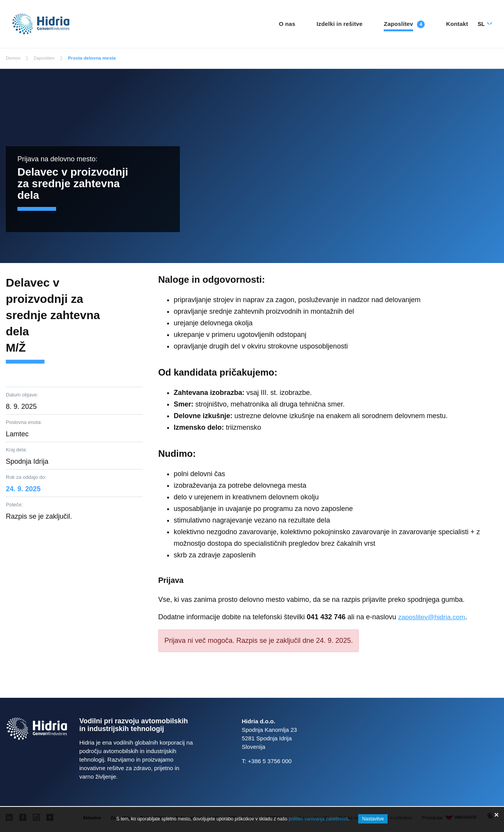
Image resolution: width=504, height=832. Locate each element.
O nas (287, 24)
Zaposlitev (398, 24)
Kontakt (457, 24)
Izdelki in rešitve (340, 24)
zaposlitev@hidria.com (433, 617)
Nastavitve (373, 819)
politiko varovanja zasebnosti (318, 819)
